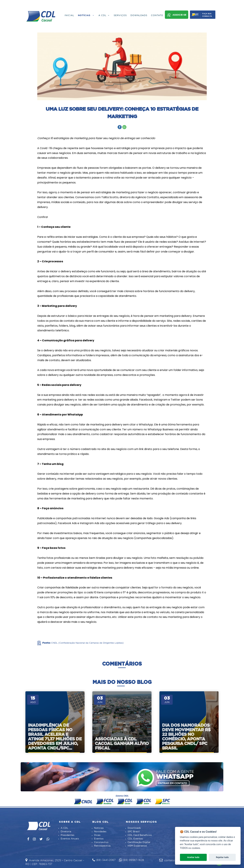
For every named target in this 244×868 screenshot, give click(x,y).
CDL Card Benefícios (140, 835)
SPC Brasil (134, 832)
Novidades (100, 832)
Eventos (99, 839)
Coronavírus (101, 842)
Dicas (97, 835)
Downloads (134, 828)
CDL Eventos (135, 839)
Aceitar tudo (193, 857)
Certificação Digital (139, 842)
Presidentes (68, 835)
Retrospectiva (102, 846)
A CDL (64, 828)
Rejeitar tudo (222, 857)
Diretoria (66, 832)
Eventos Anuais (70, 839)
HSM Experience (137, 846)
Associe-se (177, 15)
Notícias (99, 828)
